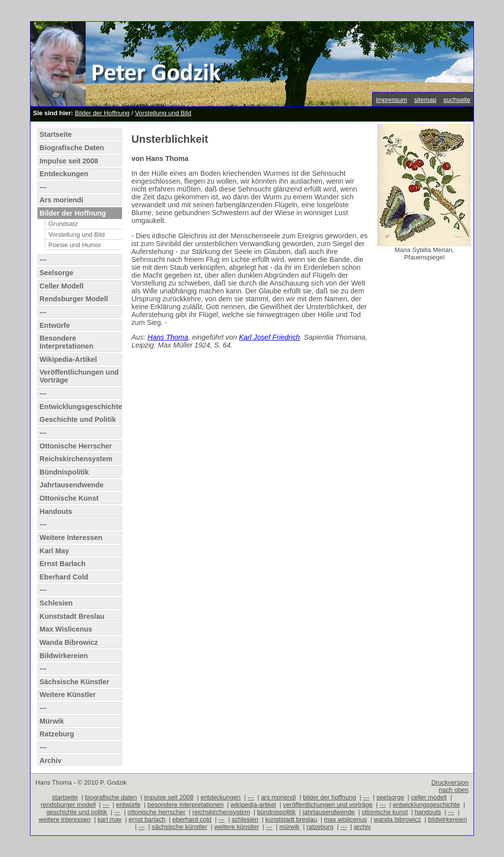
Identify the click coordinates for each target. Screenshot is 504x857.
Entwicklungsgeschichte (80, 407)
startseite (65, 797)
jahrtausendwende (329, 812)
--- (43, 187)
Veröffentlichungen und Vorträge (79, 376)
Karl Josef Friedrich (269, 337)
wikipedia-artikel (253, 805)
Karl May (54, 551)
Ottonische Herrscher (76, 446)
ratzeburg (320, 827)
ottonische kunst (385, 812)
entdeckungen (220, 797)
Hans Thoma (168, 337)
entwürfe (128, 805)
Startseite (56, 134)
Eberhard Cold (64, 577)
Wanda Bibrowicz (69, 642)
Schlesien (56, 603)
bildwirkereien (448, 819)
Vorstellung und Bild (163, 113)
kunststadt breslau (291, 819)
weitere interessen (65, 819)
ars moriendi (278, 797)
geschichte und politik (77, 812)
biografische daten (111, 797)
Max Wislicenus (66, 629)
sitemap (425, 100)
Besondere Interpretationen (66, 342)
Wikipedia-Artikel (68, 359)
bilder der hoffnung (330, 797)
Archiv (50, 761)
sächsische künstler (179, 827)
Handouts (56, 511)
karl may (110, 819)
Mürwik (52, 721)
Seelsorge (56, 273)
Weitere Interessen (71, 538)
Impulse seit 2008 (69, 161)
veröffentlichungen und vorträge (328, 805)
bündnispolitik (276, 812)
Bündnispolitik (64, 472)
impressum (392, 100)
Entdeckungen (64, 174)
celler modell (429, 797)
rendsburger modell (68, 805)
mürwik (290, 827)
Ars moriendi (61, 200)
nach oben (454, 790)
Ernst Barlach (63, 564)
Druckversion (450, 782)
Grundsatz (63, 224)
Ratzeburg (57, 734)
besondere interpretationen (186, 805)
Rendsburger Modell (74, 299)
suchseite (457, 100)
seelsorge (390, 797)
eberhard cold (192, 819)
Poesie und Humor (75, 245)
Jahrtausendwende (71, 485)
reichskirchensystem (221, 812)
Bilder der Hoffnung (102, 113)
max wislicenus (345, 819)
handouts (428, 812)
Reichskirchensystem (76, 459)
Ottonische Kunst (69, 498)
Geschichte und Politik (78, 419)
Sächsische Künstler (74, 682)
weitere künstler (237, 827)
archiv (362, 827)
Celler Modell (62, 286)
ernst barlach (147, 819)
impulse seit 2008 (169, 797)
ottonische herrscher (156, 812)
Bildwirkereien (63, 656)
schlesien (245, 819)
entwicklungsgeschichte (426, 805)
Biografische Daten (72, 148)
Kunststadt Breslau (72, 616)
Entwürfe (55, 325)
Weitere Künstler (67, 695)
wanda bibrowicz (398, 819)
